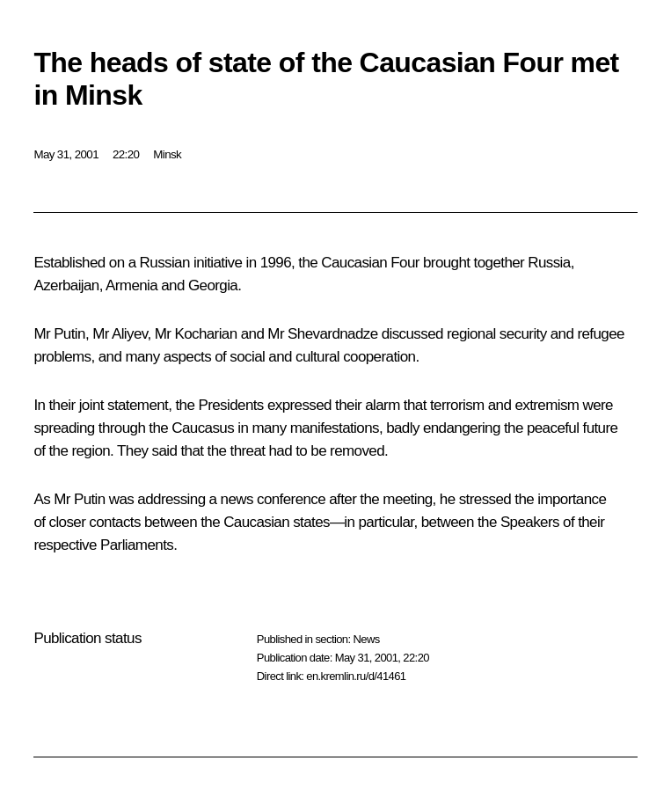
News (366, 639)
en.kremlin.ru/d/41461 (356, 676)
